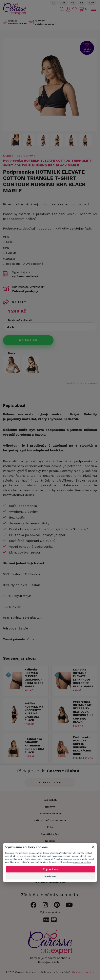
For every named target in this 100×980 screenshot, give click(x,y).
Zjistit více (50, 782)
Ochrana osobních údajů (56, 972)
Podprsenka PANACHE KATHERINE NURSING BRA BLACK (34, 746)
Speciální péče (50, 834)
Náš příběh (50, 800)
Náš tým (50, 807)
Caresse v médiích (50, 814)
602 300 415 (18, 23)
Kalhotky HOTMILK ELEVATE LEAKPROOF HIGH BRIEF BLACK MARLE (83, 678)
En (54, 3)
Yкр (92, 3)
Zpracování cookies (82, 862)
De (82, 3)
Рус (64, 3)
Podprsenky (24, 156)
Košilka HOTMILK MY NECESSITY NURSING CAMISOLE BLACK (34, 712)
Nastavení (50, 876)
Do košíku (28, 340)
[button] (50, 327)
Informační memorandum (50, 882)
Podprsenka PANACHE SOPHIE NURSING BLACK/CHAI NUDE (82, 745)
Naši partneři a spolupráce (50, 820)
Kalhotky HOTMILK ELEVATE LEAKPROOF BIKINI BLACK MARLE (34, 678)
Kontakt (50, 841)
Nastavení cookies (83, 972)
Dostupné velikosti (20, 320)
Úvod (7, 156)
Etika (50, 827)
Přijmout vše (50, 869)
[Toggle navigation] (93, 9)
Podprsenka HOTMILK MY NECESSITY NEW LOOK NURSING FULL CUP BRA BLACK (84, 712)
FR (73, 3)
